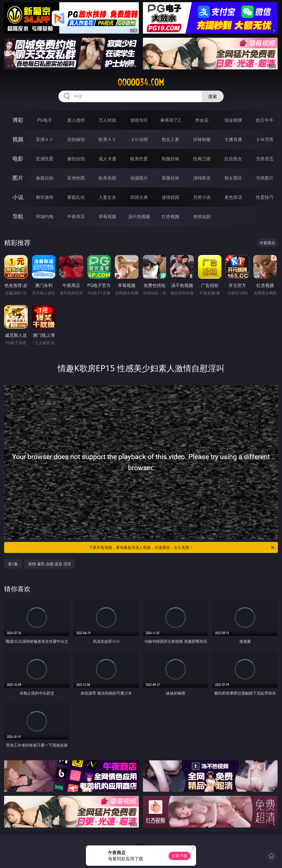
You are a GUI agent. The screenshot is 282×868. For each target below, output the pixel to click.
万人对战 (107, 120)
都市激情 (45, 197)
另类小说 (202, 197)
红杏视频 (170, 216)
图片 (18, 178)
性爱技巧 (265, 197)
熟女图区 (233, 178)
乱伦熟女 (233, 159)
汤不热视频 (139, 216)
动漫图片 (139, 178)
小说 (18, 197)
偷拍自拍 (76, 159)
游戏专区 (139, 120)
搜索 (213, 96)
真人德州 (76, 120)
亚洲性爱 (45, 159)
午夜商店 (76, 216)
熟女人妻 (170, 139)
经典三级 (202, 159)
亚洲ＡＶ (45, 139)
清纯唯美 (202, 178)
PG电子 (44, 120)
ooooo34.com (141, 82)
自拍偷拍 (76, 139)
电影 (18, 158)
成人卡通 (107, 159)
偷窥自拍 (45, 178)
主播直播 (233, 139)
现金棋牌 (233, 120)
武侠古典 (139, 197)
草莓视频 (107, 216)
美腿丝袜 (170, 178)
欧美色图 (107, 178)
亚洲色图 (76, 178)
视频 (18, 139)
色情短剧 (202, 216)
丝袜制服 (202, 139)
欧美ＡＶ (107, 139)
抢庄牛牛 (265, 120)
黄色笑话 (233, 197)
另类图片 (265, 178)
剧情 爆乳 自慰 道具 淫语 (50, 564)
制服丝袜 (170, 159)
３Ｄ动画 (139, 139)
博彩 (18, 120)
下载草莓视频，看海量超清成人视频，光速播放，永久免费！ (182, 547)
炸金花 (202, 120)
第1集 (13, 564)
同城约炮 (45, 216)
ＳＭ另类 (265, 139)
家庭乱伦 (76, 197)
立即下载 (180, 856)
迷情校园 (170, 197)
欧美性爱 (139, 159)
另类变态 (265, 159)
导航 (18, 216)
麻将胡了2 (170, 120)
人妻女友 (107, 197)
